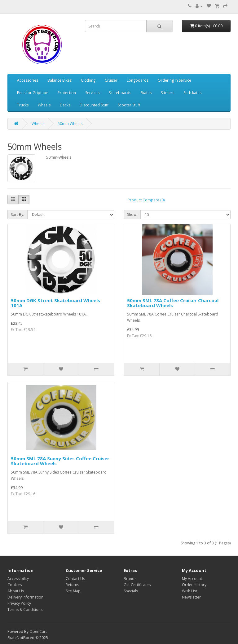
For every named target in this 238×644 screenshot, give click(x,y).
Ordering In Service (174, 80)
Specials (131, 591)
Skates (146, 93)
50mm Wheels (70, 124)
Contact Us (75, 579)
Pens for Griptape (33, 93)
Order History (194, 585)
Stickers (167, 93)
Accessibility (18, 579)
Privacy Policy (19, 603)
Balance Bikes (59, 80)
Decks (65, 105)
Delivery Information (25, 597)
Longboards (138, 80)
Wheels (44, 105)
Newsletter (191, 597)
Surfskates (192, 93)
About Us (16, 591)
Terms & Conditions (25, 610)
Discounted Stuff (94, 105)
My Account (192, 579)
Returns (72, 585)
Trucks (23, 105)
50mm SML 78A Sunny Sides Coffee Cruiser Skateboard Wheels (60, 461)
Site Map (73, 591)
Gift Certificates (137, 585)
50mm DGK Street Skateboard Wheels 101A (55, 303)
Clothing (88, 80)
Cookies (15, 585)
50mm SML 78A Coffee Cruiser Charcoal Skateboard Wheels (173, 303)
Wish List (190, 591)
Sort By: (18, 215)
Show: (132, 215)
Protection (67, 93)
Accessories (28, 80)
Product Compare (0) (146, 200)
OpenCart (38, 631)
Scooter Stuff (129, 105)
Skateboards (120, 93)
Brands (130, 579)
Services (92, 93)
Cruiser (111, 80)
